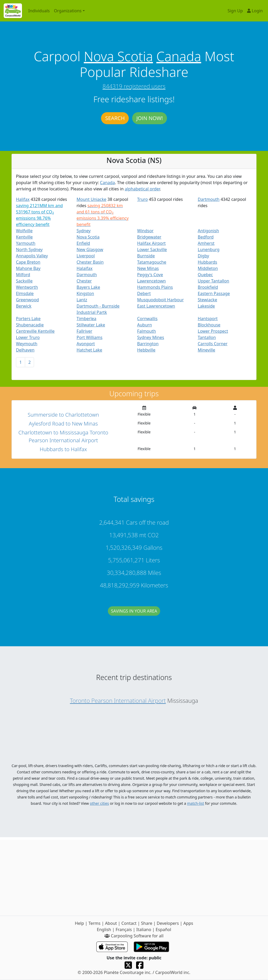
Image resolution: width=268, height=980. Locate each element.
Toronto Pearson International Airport (118, 700)
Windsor (145, 231)
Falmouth (147, 331)
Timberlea (87, 319)
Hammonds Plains (155, 287)
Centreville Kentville (35, 331)
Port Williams (90, 337)
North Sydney (29, 250)
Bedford (206, 237)
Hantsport (208, 319)
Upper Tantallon (214, 281)
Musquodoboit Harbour (160, 300)
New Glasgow (90, 250)
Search (115, 118)
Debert (144, 293)
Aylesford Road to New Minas (63, 424)
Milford (23, 275)
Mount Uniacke (92, 199)
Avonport (86, 344)
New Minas (148, 268)
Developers (168, 923)
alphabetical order (142, 189)
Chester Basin (90, 262)
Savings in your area (134, 616)
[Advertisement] (134, 876)
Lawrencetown (151, 281)
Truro (143, 199)
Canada (179, 56)
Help (79, 923)
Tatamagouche (152, 262)
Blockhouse (209, 325)
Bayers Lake (88, 287)
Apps (188, 923)
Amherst (206, 243)
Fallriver (85, 331)
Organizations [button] (68, 11)
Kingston (85, 293)
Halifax (23, 199)
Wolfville (24, 231)
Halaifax (85, 268)
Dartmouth (209, 199)
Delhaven (25, 350)
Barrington (148, 344)
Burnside (146, 256)
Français (124, 930)
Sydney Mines (151, 337)
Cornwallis (147, 319)
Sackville (24, 281)
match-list (196, 803)
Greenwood (27, 300)
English (104, 930)
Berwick (24, 306)
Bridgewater (149, 237)
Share (147, 923)
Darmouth (87, 275)
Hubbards (208, 262)
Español (163, 930)
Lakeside (206, 306)
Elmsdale (25, 293)
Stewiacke (208, 300)
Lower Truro (28, 337)
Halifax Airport (151, 243)
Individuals (39, 11)
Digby (203, 256)
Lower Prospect (213, 331)
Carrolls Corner (213, 344)
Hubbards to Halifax (63, 449)
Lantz (82, 300)
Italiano (144, 930)
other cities (99, 803)
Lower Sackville (152, 250)
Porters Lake (28, 319)
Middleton (208, 268)
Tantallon (207, 337)
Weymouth (27, 344)
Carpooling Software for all (134, 936)
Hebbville (146, 350)
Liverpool (86, 256)
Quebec (205, 275)
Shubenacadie (30, 325)
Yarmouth (26, 243)
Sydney (84, 231)
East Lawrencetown (156, 306)
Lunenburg (209, 250)
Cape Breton (28, 262)
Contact (129, 923)
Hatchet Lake (90, 350)
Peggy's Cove (150, 275)
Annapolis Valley (32, 256)
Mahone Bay (28, 268)
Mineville (207, 350)
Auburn (144, 325)
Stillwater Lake (91, 325)
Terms (94, 923)
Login (255, 11)
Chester (84, 281)
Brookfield (208, 287)
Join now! (150, 118)
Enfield (83, 243)
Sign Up (235, 11)
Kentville (24, 237)
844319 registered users (134, 86)
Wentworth (27, 287)
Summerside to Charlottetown (63, 415)
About (111, 923)
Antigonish (208, 231)
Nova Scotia (118, 56)
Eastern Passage (214, 293)
